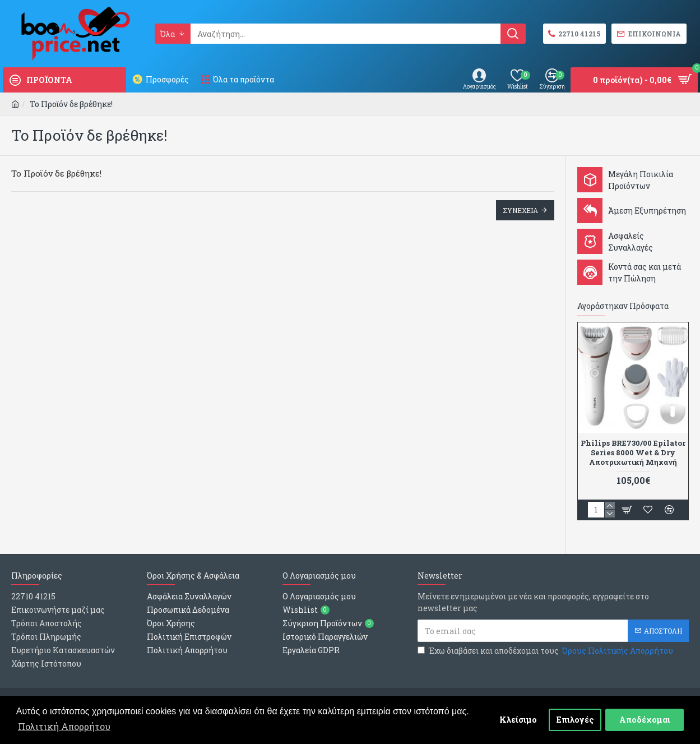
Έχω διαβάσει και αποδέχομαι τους (546, 651)
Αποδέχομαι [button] (645, 720)
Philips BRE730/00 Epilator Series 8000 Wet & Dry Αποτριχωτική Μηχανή (633, 453)
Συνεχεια (520, 210)
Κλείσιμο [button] (518, 720)
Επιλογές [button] (575, 720)
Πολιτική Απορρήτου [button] (64, 726)
